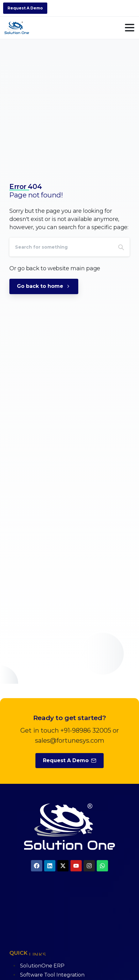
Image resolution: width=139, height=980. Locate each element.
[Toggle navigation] (130, 28)
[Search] (61, 247)
